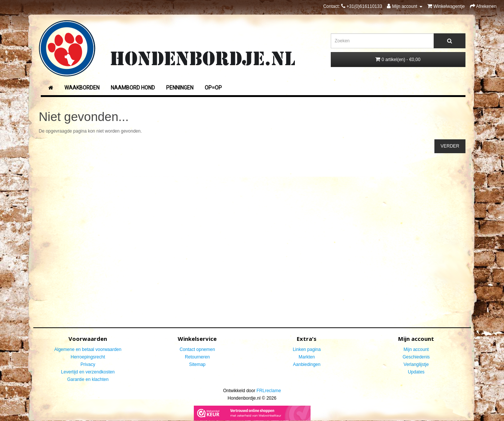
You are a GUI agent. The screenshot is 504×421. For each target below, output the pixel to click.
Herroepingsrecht (88, 357)
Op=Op (213, 88)
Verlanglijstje (416, 364)
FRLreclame (269, 391)
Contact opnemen (197, 349)
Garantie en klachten (88, 379)
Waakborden (82, 88)
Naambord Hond (133, 88)
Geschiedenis (416, 357)
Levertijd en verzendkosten (88, 372)
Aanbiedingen (307, 364)
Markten (307, 357)
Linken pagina (307, 349)
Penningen (180, 88)
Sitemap (197, 364)
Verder (450, 146)
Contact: (353, 6)
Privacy (88, 364)
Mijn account (416, 349)
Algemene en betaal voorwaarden (88, 349)
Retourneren (197, 357)
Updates (416, 372)
